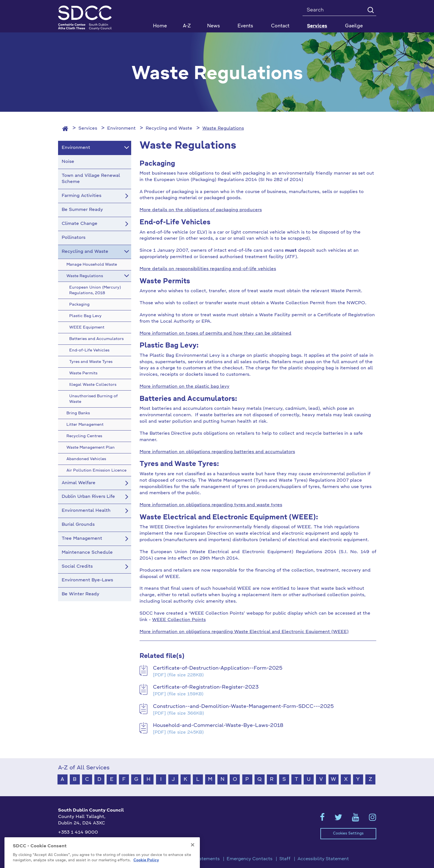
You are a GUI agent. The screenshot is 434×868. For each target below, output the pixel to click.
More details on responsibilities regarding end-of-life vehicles (208, 269)
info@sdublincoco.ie (81, 841)
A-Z (187, 26)
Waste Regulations (223, 129)
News (214, 26)
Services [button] (317, 26)
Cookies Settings (348, 833)
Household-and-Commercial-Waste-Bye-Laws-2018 (218, 726)
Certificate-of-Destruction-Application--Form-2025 (218, 668)
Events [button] (245, 26)
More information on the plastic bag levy (184, 387)
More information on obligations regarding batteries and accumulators (217, 452)
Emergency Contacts (250, 859)
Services (88, 129)
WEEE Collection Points (179, 620)
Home (160, 26)
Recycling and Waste (169, 129)
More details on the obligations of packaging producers (201, 210)
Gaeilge (354, 26)
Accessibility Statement (323, 859)
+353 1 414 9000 (78, 833)
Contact (280, 26)
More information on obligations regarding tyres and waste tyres (211, 505)
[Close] (193, 857)
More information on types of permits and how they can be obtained (215, 334)
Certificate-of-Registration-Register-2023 (206, 687)
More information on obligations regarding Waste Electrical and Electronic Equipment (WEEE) (244, 632)
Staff (285, 859)
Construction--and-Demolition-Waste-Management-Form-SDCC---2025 (243, 707)
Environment (121, 129)
